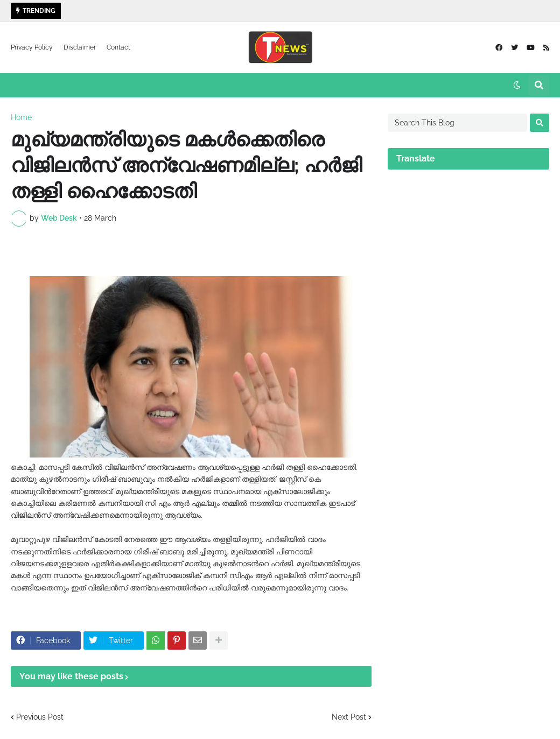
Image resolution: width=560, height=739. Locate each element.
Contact (118, 47)
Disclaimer (80, 47)
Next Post (349, 717)
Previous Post (40, 717)
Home (21, 117)
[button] (517, 86)
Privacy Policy (32, 47)
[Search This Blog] (457, 123)
